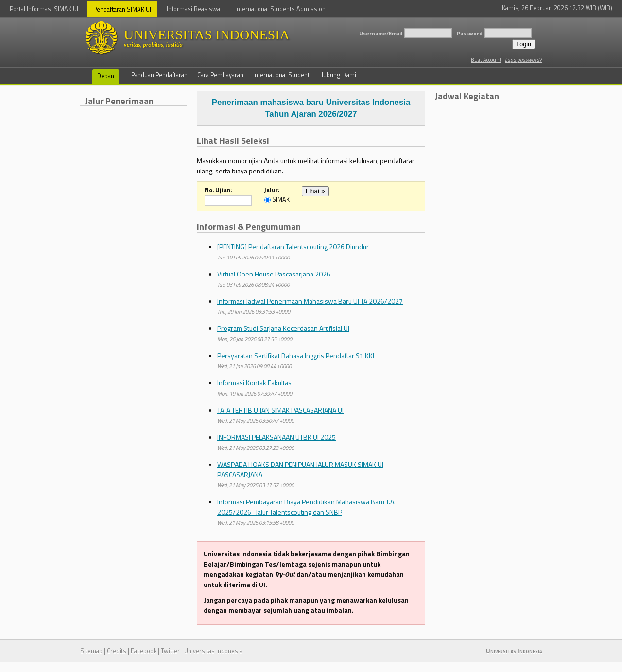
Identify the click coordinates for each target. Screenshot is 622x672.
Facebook (144, 651)
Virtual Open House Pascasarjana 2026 (274, 274)
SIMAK (281, 200)
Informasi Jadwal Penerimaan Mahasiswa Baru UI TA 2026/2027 (310, 301)
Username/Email (381, 33)
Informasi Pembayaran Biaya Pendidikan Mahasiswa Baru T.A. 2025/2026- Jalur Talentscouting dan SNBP (306, 507)
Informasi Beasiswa (193, 9)
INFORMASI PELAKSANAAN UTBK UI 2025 (276, 437)
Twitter (170, 651)
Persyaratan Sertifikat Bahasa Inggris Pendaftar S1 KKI (296, 355)
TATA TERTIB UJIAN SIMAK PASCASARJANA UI (280, 410)
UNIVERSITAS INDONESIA (226, 38)
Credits (117, 651)
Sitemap (91, 651)
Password (470, 33)
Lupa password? (523, 60)
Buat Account (486, 60)
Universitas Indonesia (213, 651)
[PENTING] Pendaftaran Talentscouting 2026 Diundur (293, 247)
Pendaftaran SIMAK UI (122, 9)
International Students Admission (280, 9)
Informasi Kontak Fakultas (254, 383)
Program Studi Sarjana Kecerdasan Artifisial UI (283, 328)
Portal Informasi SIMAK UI (44, 9)
